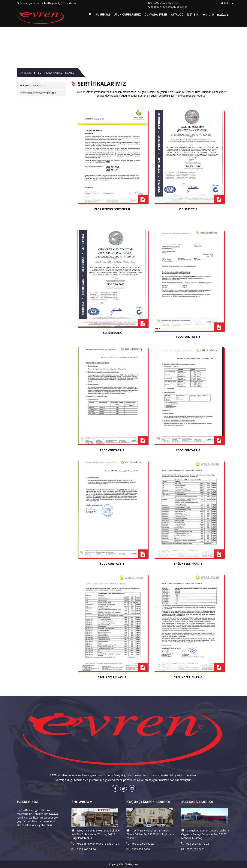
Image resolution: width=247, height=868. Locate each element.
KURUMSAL (103, 15)
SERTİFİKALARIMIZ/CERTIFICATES (56, 73)
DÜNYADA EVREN (156, 15)
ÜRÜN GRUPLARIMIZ (127, 15)
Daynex (134, 864)
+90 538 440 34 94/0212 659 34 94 (169, 7)
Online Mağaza (217, 15)
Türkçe (227, 3)
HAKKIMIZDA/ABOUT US (33, 85)
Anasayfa (26, 73)
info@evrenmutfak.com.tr (166, 3)
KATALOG (177, 15)
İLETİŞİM (193, 15)
